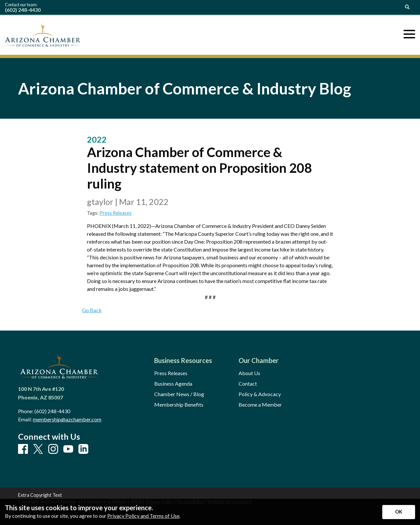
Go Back (92, 310)
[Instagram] (53, 449)
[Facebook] (23, 449)
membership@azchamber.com (67, 419)
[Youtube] (68, 449)
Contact (248, 384)
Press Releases (115, 213)
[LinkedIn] (83, 449)
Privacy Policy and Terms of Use (143, 516)
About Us (249, 373)
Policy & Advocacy (260, 394)
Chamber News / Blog (179, 394)
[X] (38, 449)
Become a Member (260, 405)
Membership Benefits (179, 405)
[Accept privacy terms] (399, 512)
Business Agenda (173, 384)
